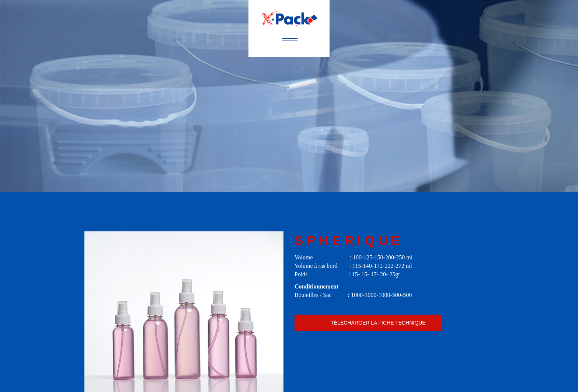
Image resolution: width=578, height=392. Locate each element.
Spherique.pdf (368, 323)
